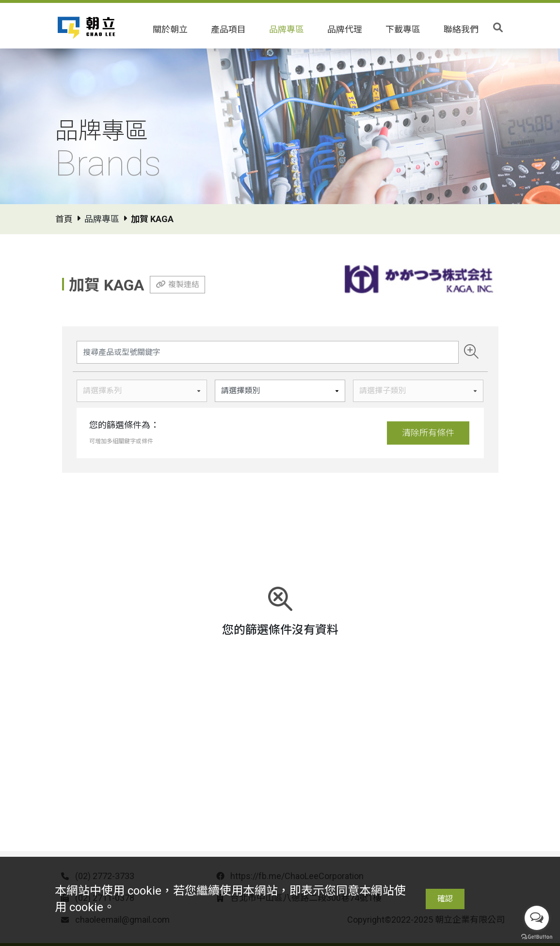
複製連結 (184, 284)
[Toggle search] (498, 28)
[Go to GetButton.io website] (537, 936)
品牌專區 (287, 29)
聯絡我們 (461, 29)
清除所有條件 (428, 433)
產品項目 (228, 29)
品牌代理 (345, 29)
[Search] (268, 352)
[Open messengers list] (537, 918)
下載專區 (403, 29)
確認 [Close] (445, 899)
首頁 (64, 219)
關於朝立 (170, 29)
